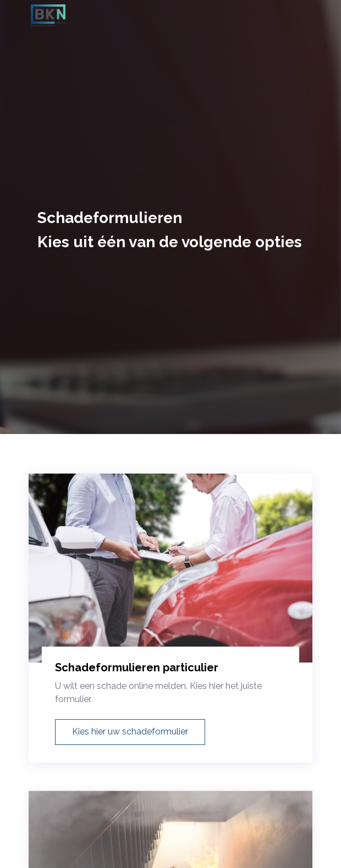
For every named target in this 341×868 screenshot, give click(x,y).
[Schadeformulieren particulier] (170, 580)
